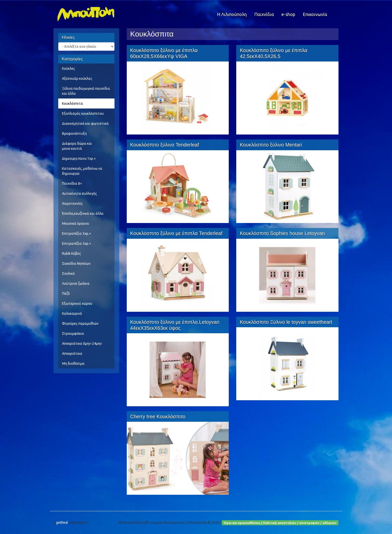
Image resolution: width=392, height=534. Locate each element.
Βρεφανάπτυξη (74, 133)
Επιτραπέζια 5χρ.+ (76, 243)
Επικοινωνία (315, 14)
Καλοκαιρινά (72, 313)
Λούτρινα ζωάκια (76, 283)
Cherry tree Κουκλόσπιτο (158, 416)
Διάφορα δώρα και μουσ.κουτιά (77, 146)
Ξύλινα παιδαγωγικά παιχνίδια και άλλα (86, 91)
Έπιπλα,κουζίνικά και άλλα (83, 213)
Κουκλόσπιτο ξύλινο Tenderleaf (165, 145)
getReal (62, 522)
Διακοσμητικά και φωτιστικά (85, 123)
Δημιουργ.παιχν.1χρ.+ (79, 158)
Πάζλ (66, 293)
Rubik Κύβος (71, 253)
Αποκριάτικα (72, 353)
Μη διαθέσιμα (73, 363)
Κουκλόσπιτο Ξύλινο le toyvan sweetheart (286, 322)
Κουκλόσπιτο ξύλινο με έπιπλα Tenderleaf (176, 233)
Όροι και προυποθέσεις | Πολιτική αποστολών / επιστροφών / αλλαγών (280, 522)
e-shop (288, 14)
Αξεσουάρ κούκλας (77, 78)
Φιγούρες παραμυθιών (80, 323)
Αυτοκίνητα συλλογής (79, 193)
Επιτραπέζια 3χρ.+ (76, 233)
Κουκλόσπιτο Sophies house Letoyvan (282, 233)
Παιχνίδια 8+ (72, 183)
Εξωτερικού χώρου (77, 303)
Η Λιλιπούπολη (232, 14)
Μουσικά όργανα (75, 223)
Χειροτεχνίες (72, 203)
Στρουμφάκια (73, 333)
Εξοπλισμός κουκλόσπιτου (83, 113)
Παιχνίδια (264, 14)
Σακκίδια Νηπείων (76, 263)
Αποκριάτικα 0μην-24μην (82, 343)
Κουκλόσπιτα (72, 103)
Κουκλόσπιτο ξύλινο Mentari (271, 145)
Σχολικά (68, 273)
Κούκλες (68, 68)
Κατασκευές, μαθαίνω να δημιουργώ (82, 171)
